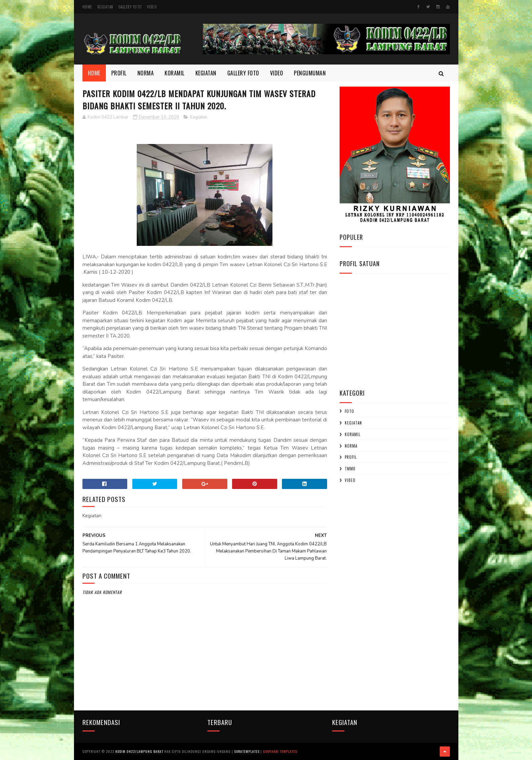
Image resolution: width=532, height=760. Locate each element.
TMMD (350, 469)
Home (87, 7)
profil (351, 457)
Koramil (175, 73)
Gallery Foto (130, 7)
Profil (119, 73)
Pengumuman (310, 73)
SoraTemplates (247, 751)
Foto (349, 411)
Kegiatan (105, 7)
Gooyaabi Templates (280, 751)
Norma (146, 73)
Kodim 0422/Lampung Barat (139, 751)
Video (152, 7)
